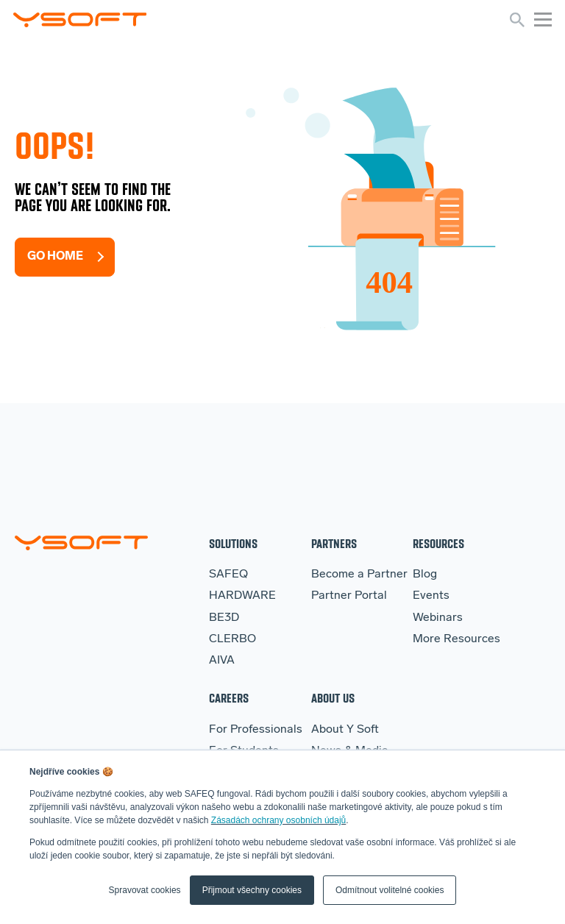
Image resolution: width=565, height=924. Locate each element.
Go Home (55, 257)
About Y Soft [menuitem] (345, 730)
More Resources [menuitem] (456, 639)
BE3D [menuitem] (224, 618)
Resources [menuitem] (438, 543)
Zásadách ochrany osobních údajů (278, 820)
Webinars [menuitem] (438, 618)
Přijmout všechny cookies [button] (252, 890)
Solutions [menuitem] (233, 543)
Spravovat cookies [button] (145, 890)
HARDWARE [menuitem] (242, 596)
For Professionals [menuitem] (256, 730)
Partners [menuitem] (334, 543)
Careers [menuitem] (229, 698)
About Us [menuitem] (333, 698)
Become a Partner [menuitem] (359, 575)
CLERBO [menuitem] (232, 639)
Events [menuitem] (431, 596)
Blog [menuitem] (425, 575)
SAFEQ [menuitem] (228, 575)
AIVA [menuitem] (222, 661)
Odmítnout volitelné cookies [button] (390, 890)
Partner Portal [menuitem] (349, 596)
